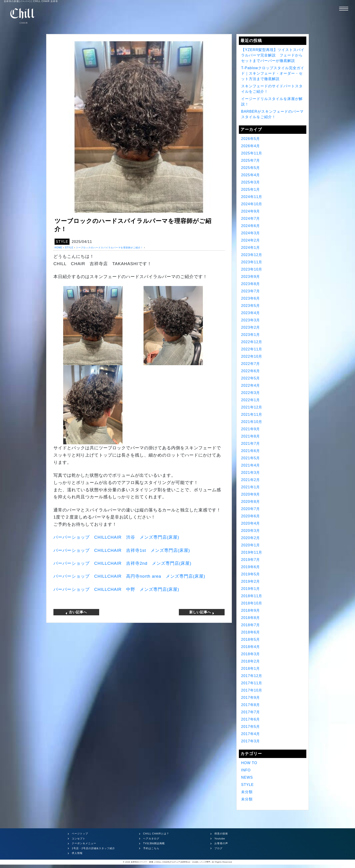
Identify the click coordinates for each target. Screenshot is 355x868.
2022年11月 (252, 349)
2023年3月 (251, 320)
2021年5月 (251, 458)
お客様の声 (221, 843)
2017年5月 (251, 727)
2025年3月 (251, 182)
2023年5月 (251, 306)
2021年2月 (251, 480)
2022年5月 (251, 378)
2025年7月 (251, 160)
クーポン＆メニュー (84, 843)
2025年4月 (251, 175)
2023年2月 (251, 327)
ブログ (218, 848)
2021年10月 (252, 422)
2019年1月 (251, 589)
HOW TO (249, 763)
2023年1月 (251, 335)
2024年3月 (251, 233)
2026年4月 (251, 146)
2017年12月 (252, 676)
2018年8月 (251, 618)
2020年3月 (251, 531)
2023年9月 (251, 277)
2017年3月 (251, 741)
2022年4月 (251, 385)
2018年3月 (251, 654)
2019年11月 (252, 552)
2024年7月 (251, 219)
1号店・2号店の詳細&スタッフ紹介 (93, 848)
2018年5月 (251, 639)
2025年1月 (251, 189)
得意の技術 (221, 834)
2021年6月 (251, 451)
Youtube (220, 839)
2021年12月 (252, 407)
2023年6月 (251, 298)
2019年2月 (251, 581)
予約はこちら (151, 848)
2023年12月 (252, 255)
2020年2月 (251, 538)
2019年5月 (251, 574)
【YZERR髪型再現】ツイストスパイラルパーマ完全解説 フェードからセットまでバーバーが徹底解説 (273, 55)
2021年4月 (251, 465)
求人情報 (77, 853)
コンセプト (79, 839)
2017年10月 (252, 690)
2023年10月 (252, 269)
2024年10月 (252, 204)
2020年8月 (251, 502)
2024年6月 (251, 226)
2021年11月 (252, 414)
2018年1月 (251, 669)
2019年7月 (251, 560)
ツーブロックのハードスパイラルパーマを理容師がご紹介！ (109, 248)
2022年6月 (251, 371)
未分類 (247, 792)
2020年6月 (251, 516)
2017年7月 (251, 712)
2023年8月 (251, 284)
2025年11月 (252, 153)
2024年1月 (251, 248)
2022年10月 (252, 356)
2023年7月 (251, 291)
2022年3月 (251, 393)
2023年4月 (251, 313)
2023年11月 (252, 262)
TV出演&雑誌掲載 (154, 843)
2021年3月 (251, 473)
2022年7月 (251, 364)
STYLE (62, 242)
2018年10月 (252, 603)
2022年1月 (251, 400)
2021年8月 (251, 436)
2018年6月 (251, 632)
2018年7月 (251, 625)
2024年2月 (251, 240)
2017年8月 (251, 705)
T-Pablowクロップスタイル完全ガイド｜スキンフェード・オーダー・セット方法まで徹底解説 (273, 73)
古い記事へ (76, 612)
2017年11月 (252, 683)
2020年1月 (251, 545)
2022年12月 (252, 342)
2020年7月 (251, 509)
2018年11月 (252, 596)
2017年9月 (251, 698)
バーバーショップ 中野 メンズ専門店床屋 (116, 589)
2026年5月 (251, 139)
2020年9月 (251, 494)
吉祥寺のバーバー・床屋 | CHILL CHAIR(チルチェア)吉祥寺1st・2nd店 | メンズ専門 (171, 862)
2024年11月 (252, 197)
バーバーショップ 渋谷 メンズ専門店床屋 (116, 537)
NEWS (247, 777)
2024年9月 (251, 211)
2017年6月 (251, 719)
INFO (246, 770)
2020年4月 (251, 523)
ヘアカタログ (151, 839)
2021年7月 (251, 444)
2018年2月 (251, 661)
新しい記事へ (202, 612)
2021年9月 (251, 429)
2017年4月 (251, 734)
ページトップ (80, 834)
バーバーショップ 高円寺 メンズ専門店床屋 (129, 576)
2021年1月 (251, 487)
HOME (58, 248)
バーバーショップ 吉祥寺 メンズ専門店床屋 (122, 550)
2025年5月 (251, 168)
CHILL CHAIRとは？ (156, 834)
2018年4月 (251, 647)
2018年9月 (251, 610)
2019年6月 (251, 567)
